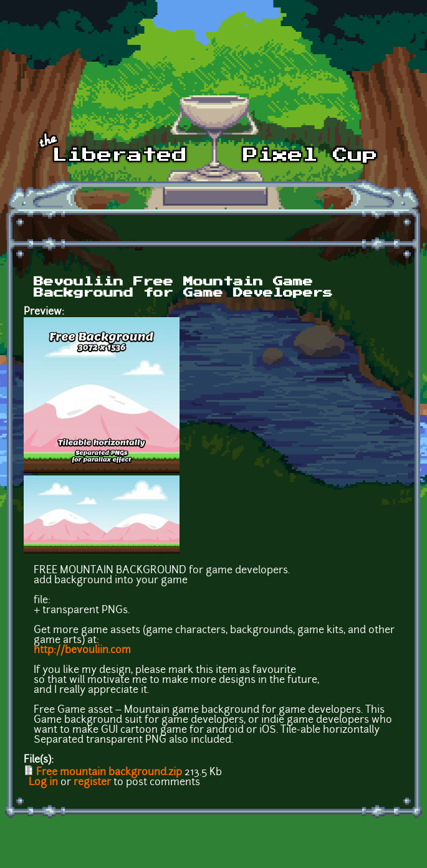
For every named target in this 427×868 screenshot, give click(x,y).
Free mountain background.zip (109, 773)
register (92, 783)
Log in (43, 783)
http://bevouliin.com (82, 651)
